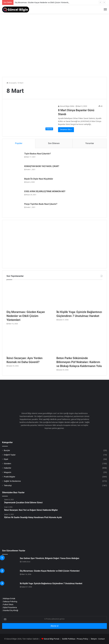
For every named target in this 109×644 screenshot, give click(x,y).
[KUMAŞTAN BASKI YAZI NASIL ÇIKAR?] (14, 170)
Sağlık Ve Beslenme (12, 481)
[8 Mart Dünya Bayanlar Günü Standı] (31, 118)
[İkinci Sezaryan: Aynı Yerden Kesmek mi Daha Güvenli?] (30, 342)
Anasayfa (11, 83)
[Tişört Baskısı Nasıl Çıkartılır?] (14, 158)
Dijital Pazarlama (10, 607)
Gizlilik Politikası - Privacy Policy (75, 639)
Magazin (8, 472)
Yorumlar (90, 143)
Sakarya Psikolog (10, 601)
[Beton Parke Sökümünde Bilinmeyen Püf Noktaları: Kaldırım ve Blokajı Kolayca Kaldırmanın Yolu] (79, 342)
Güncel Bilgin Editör (66, 106)
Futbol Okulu (8, 604)
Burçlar (7, 450)
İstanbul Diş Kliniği (11, 610)
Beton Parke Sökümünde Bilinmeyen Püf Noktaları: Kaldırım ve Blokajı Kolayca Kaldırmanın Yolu (79, 362)
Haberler (8, 468)
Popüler (19, 143)
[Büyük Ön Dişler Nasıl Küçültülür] (14, 183)
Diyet (6, 459)
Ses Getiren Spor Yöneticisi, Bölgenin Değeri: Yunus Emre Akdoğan (50, 558)
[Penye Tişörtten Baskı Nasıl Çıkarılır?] (14, 208)
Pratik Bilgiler (10, 477)
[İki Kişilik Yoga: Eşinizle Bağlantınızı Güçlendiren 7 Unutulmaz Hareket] (79, 296)
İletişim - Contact (98, 639)
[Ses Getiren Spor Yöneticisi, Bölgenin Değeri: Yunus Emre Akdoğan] (10, 562)
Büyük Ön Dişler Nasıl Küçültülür (39, 179)
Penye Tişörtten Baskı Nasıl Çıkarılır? (41, 204)
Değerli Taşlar (10, 455)
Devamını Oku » (66, 130)
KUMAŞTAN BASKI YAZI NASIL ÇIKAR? (42, 166)
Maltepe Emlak (9, 599)
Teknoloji (8, 485)
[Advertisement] (54, 54)
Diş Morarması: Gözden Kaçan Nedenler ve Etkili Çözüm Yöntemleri (42, 2)
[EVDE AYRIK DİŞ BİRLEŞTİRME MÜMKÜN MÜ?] (14, 195)
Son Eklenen (54, 143)
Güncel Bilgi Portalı (51, 639)
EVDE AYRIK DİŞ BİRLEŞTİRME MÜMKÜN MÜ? (45, 191)
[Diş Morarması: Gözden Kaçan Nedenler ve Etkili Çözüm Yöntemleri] (30, 296)
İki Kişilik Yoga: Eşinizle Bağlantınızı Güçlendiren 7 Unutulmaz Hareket (51, 583)
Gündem (7, 463)
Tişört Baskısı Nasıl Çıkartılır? (37, 154)
